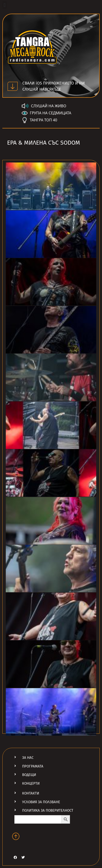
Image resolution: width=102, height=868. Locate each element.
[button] (5, 5)
